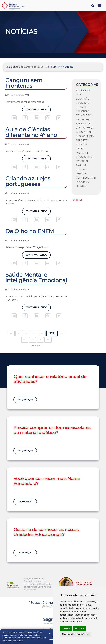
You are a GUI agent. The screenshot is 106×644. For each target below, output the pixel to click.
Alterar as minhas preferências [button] (75, 634)
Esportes (82, 140)
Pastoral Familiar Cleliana (82, 165)
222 (42, 333)
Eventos (82, 145)
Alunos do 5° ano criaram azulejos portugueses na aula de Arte (36, 202)
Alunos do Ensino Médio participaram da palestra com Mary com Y (36, 298)
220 (27, 333)
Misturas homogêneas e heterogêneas (26, 151)
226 (33, 340)
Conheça (25, 552)
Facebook (77, 200)
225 (25, 340)
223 (52, 333)
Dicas (79, 95)
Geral (80, 149)
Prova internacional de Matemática (25, 102)
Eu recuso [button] (79, 628)
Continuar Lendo (36, 109)
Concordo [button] (66, 628)
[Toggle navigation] (99, 5)
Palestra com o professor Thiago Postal (27, 247)
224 (62, 333)
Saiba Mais (25, 501)
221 (34, 333)
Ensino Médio (85, 136)
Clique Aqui (25, 399)
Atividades (83, 90)
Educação (83, 99)
